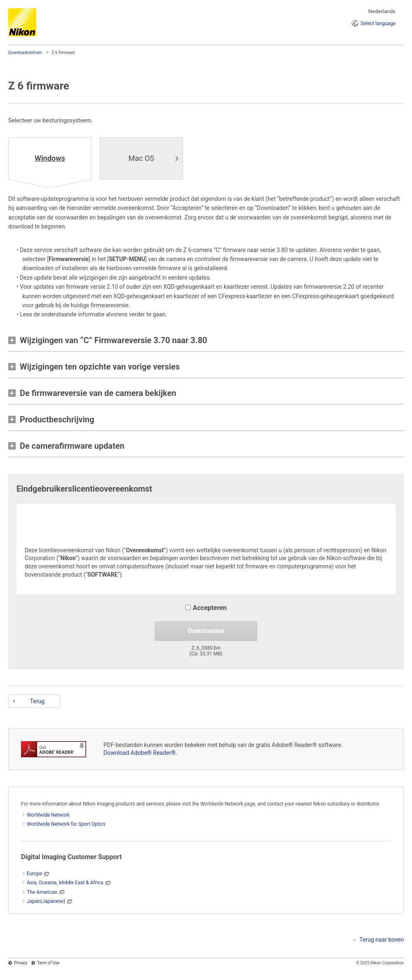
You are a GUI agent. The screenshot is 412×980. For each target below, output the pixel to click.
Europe (34, 874)
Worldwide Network (48, 815)
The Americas (42, 892)
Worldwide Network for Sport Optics (66, 824)
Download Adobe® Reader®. (140, 753)
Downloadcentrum (25, 53)
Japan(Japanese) (46, 901)
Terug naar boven (382, 940)
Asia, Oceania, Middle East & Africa (65, 883)
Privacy (21, 963)
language (378, 24)
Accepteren (206, 608)
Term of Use (48, 963)
